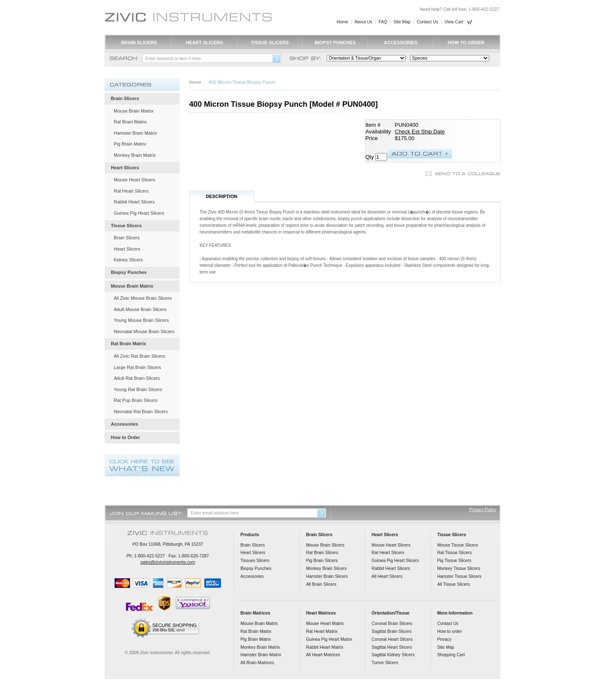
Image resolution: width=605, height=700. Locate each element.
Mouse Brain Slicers (325, 545)
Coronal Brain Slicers (392, 623)
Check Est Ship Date (420, 132)
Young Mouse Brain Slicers (141, 320)
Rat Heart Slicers (131, 191)
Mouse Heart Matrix (325, 623)
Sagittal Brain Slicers (392, 631)
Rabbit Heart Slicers (134, 202)
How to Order (466, 43)
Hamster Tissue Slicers (459, 576)
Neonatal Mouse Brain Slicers (144, 331)
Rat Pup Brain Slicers (136, 400)
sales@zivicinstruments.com (168, 562)
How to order (449, 631)
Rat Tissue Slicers (454, 553)
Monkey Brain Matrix (135, 155)
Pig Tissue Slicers (454, 561)
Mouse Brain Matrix (134, 111)
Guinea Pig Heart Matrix (329, 639)
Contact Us (427, 22)
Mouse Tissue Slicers (457, 545)
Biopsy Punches (335, 43)
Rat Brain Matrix (130, 122)
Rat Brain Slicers (322, 553)
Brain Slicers (139, 43)
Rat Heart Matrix (322, 631)
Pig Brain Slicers (322, 561)
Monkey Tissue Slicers (459, 568)
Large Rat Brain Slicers (137, 367)
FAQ (383, 22)
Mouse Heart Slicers (134, 180)
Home (342, 22)
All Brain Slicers (321, 584)
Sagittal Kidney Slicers (393, 655)
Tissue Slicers (270, 43)
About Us (364, 22)
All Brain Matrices (257, 663)
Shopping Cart (451, 655)
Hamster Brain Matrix (135, 133)
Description (222, 196)
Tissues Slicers (255, 561)
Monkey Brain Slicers (326, 568)
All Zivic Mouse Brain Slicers (143, 298)
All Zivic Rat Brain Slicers (139, 356)
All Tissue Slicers (454, 584)
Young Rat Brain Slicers (138, 389)
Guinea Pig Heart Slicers (139, 213)
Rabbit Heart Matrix (325, 647)
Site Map (402, 22)
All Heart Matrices (323, 655)
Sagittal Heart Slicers (392, 647)
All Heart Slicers (387, 576)
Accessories (400, 43)
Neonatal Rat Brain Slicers (141, 411)
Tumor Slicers (385, 663)
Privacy (444, 639)
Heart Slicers (204, 43)
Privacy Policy (483, 510)
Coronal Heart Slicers (392, 639)
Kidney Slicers (128, 260)
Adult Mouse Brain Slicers (140, 309)
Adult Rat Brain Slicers (137, 378)
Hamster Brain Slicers (327, 576)
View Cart (454, 22)
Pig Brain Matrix (130, 144)
